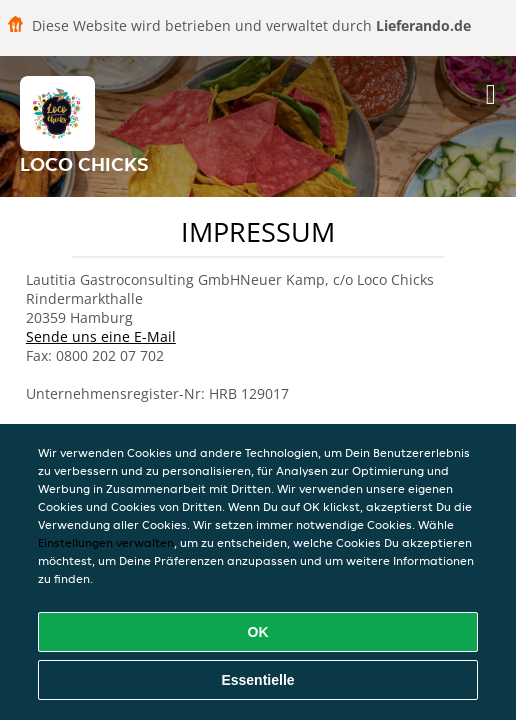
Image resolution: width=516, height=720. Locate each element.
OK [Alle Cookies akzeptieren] (258, 632)
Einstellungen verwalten (106, 542)
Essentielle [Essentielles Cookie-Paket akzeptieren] (257, 680)
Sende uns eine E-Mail (101, 336)
